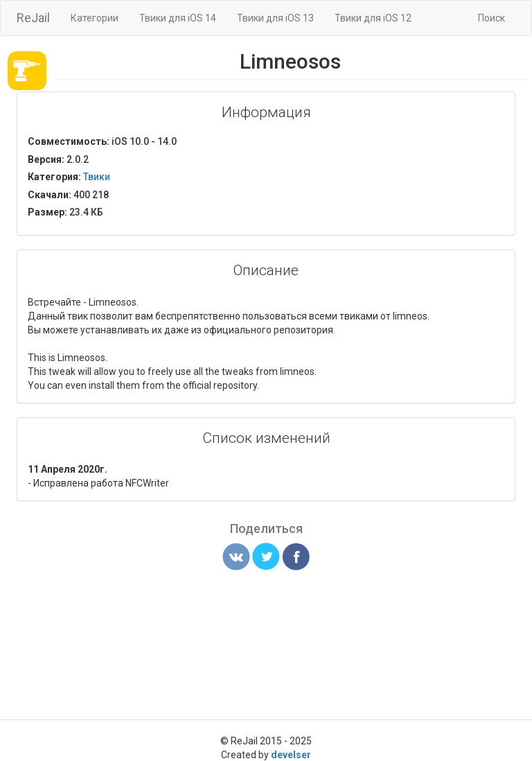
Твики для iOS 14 (178, 18)
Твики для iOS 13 (275, 18)
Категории (95, 18)
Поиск (491, 18)
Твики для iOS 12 (373, 18)
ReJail (33, 18)
